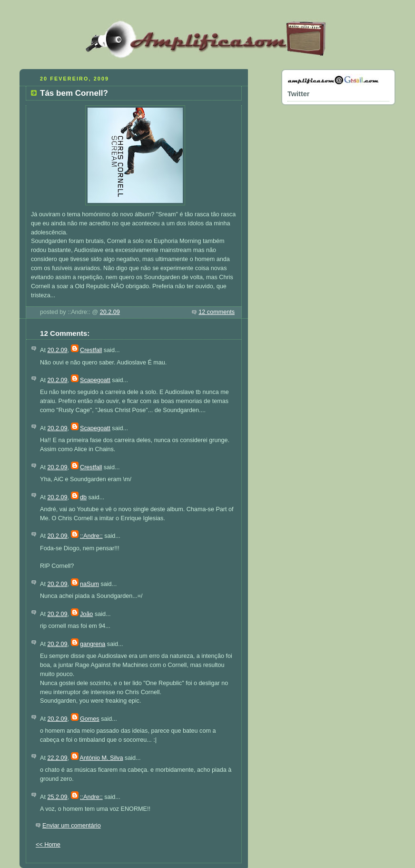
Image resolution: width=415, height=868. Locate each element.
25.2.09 (57, 797)
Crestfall (91, 350)
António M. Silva (101, 758)
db (83, 497)
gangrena (93, 644)
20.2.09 (110, 312)
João (86, 614)
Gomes (90, 719)
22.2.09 (57, 758)
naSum (89, 584)
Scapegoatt (95, 380)
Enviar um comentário (72, 826)
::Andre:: (91, 536)
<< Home (48, 845)
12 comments (217, 312)
